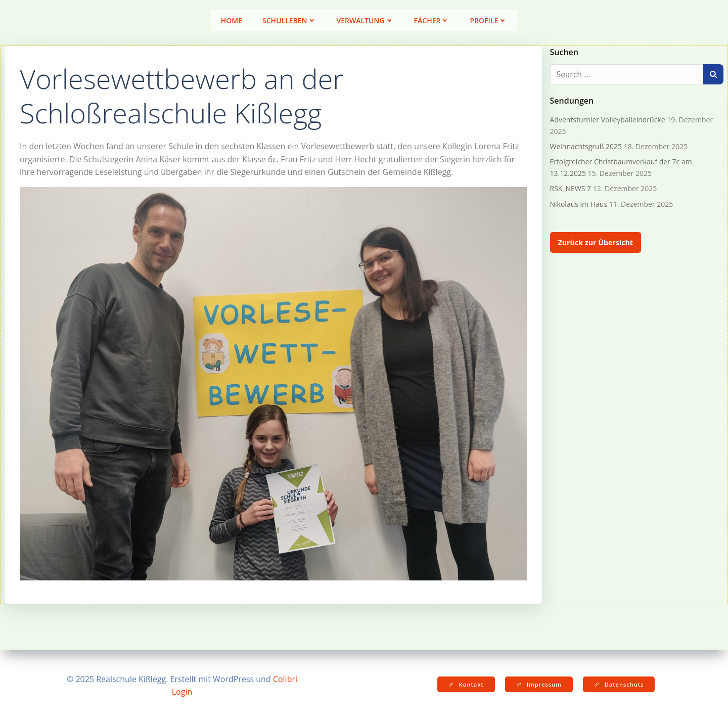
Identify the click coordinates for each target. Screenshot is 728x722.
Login (182, 692)
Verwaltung (365, 20)
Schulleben (289, 20)
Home (232, 20)
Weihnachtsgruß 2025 (586, 146)
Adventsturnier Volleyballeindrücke (608, 120)
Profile (488, 20)
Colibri (285, 679)
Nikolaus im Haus (579, 204)
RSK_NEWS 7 (571, 188)
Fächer (432, 20)
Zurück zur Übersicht (596, 242)
